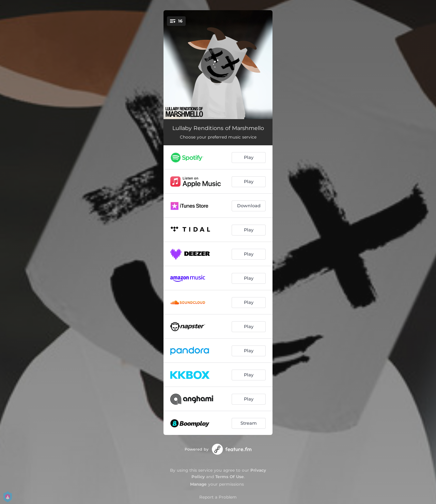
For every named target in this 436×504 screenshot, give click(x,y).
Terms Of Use (230, 477)
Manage (198, 484)
